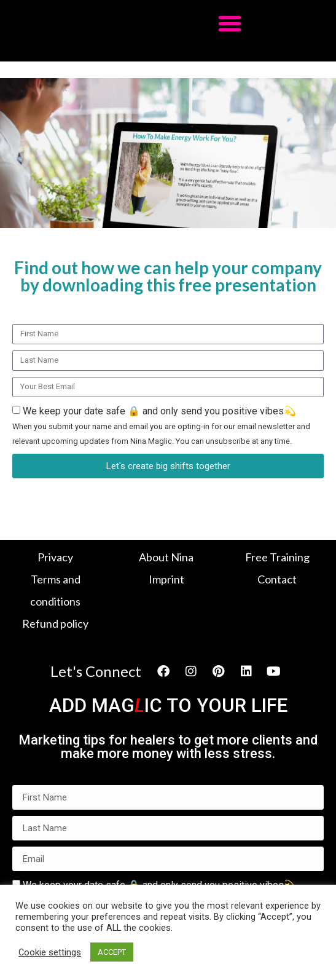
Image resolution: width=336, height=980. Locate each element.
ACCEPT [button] (112, 952)
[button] (230, 23)
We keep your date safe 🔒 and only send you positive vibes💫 (161, 425)
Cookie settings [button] (50, 952)
